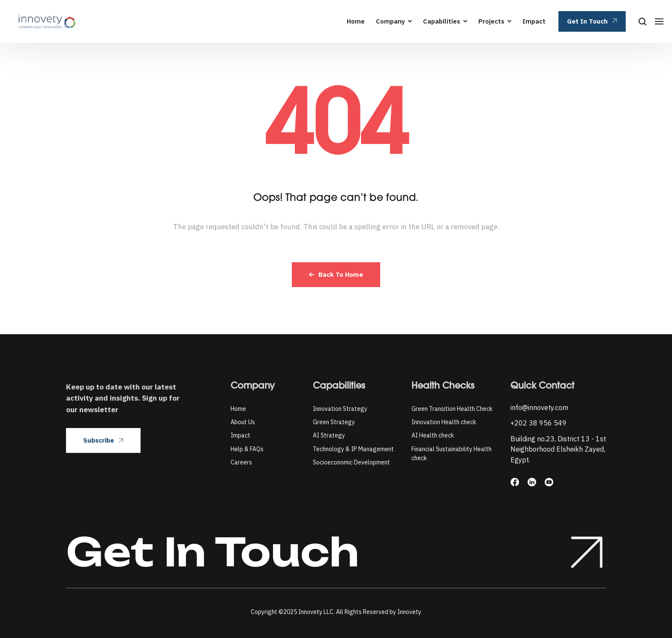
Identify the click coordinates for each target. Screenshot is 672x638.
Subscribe (103, 440)
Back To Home (336, 274)
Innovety (409, 612)
